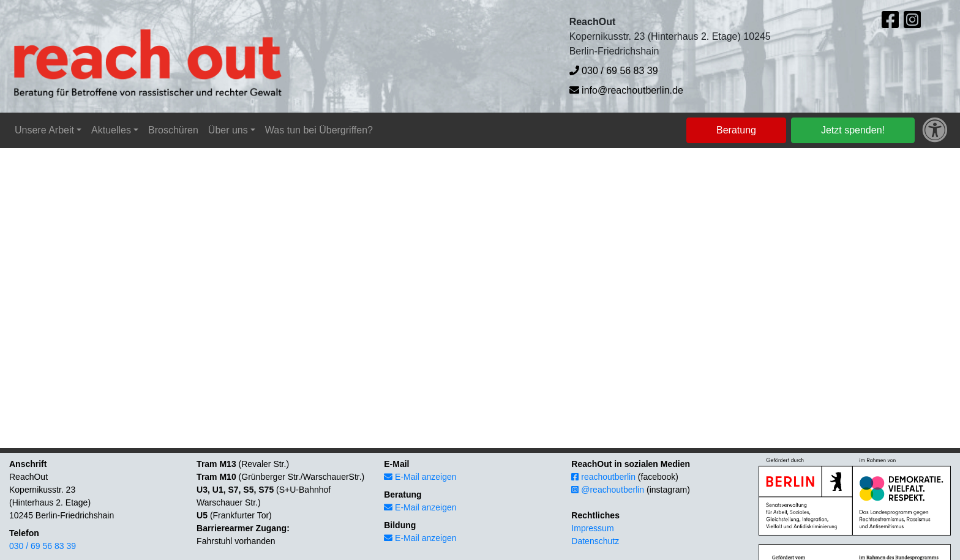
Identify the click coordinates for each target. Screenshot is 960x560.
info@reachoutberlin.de (626, 90)
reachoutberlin (603, 477)
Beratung (736, 130)
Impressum (592, 528)
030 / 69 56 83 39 (614, 71)
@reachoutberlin (608, 490)
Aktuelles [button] (111, 130)
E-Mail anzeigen (420, 477)
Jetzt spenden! (853, 130)
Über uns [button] (228, 130)
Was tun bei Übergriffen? (319, 130)
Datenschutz (595, 541)
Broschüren (173, 130)
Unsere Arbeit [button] (44, 130)
